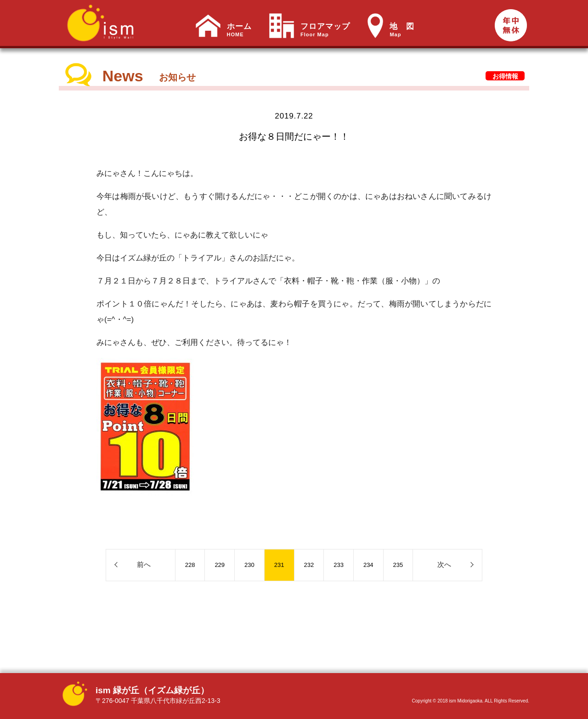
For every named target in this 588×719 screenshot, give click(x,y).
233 (339, 565)
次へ (444, 564)
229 (220, 565)
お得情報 (505, 76)
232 (309, 565)
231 (279, 565)
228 (190, 565)
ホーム (239, 30)
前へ (144, 564)
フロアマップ (325, 30)
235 (398, 565)
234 (368, 565)
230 (249, 565)
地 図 (402, 30)
